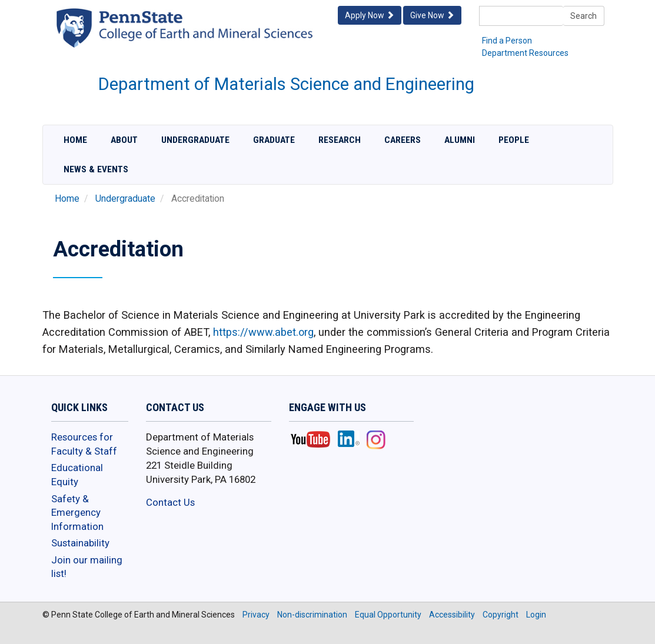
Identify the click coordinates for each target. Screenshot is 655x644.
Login (536, 615)
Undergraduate (195, 140)
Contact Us (170, 502)
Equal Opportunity (388, 615)
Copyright (501, 615)
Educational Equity (77, 475)
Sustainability (80, 543)
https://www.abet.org (263, 332)
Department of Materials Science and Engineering (286, 84)
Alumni (460, 140)
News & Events (96, 169)
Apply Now (370, 15)
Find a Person (507, 41)
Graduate (274, 140)
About (124, 140)
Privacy (256, 615)
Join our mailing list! (87, 567)
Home (75, 140)
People (514, 140)
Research (340, 140)
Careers (403, 140)
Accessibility (452, 615)
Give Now (432, 15)
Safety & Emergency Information (77, 513)
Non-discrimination (312, 615)
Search (583, 16)
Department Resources (525, 53)
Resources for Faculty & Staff (84, 444)
